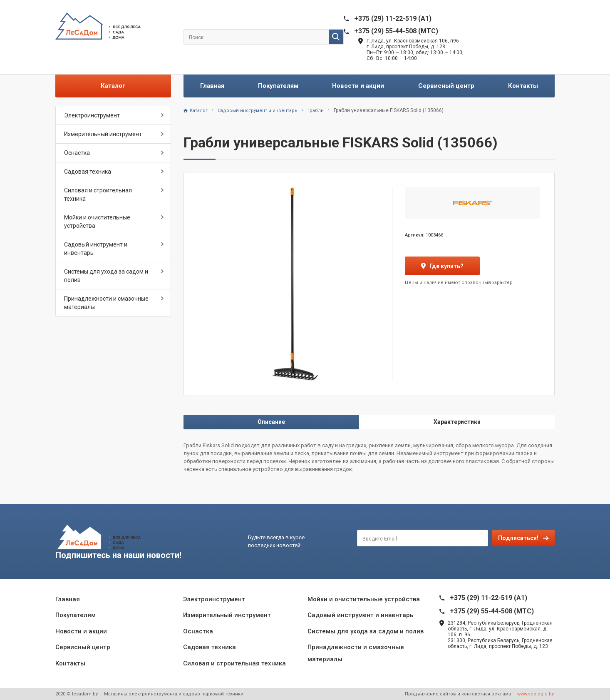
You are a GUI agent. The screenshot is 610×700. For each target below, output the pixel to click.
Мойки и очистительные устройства (97, 222)
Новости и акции (358, 86)
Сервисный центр (446, 86)
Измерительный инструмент (103, 134)
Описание (271, 422)
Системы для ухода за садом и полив (106, 276)
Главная (212, 86)
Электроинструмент (92, 115)
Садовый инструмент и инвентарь (96, 249)
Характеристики (457, 422)
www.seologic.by (535, 694)
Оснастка (77, 153)
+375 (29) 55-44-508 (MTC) (396, 31)
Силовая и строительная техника (98, 194)
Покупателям (278, 86)
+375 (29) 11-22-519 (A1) (393, 19)
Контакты (523, 86)
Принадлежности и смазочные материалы (106, 303)
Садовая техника (88, 172)
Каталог (113, 86)
